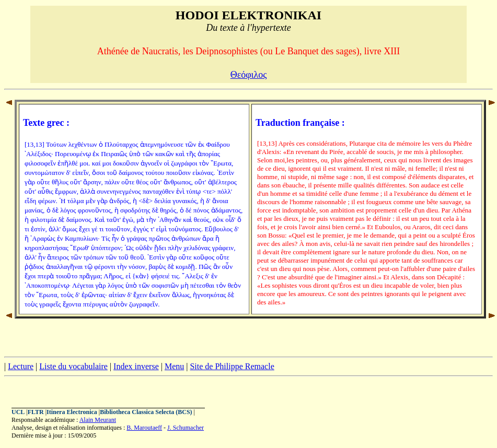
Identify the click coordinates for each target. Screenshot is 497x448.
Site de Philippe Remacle (232, 366)
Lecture (21, 366)
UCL (18, 412)
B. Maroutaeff (144, 428)
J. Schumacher (186, 428)
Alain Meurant (98, 420)
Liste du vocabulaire (73, 366)
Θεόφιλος (249, 75)
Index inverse (136, 366)
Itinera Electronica (72, 412)
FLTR (36, 412)
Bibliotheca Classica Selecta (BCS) (146, 412)
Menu (174, 366)
